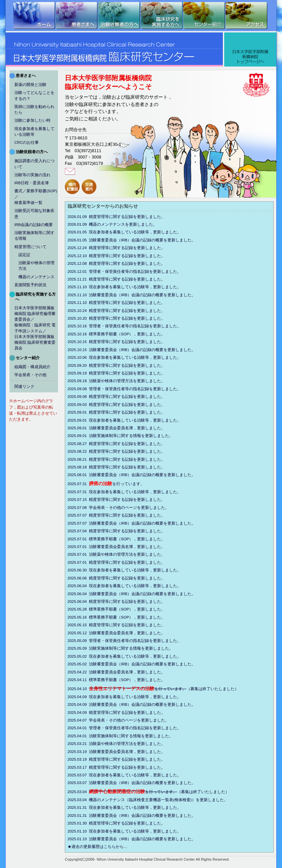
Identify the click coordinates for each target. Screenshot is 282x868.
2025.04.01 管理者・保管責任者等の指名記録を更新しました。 (137, 728)
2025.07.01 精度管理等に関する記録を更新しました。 (129, 562)
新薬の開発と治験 (30, 85)
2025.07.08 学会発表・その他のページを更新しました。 (131, 508)
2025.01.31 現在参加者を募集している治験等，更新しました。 (137, 807)
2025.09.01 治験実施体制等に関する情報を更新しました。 (133, 436)
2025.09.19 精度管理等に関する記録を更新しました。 (129, 373)
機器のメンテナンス (36, 277)
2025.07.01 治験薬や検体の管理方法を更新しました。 (129, 554)
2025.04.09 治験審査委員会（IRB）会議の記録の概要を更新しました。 (145, 704)
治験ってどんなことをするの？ (34, 95)
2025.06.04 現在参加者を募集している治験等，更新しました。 (137, 586)
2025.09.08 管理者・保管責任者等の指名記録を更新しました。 (137, 389)
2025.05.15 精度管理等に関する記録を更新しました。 (129, 625)
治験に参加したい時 (32, 120)
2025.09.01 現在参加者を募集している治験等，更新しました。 (137, 420)
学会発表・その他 (30, 375)
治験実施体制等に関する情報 (34, 236)
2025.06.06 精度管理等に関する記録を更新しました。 (129, 578)
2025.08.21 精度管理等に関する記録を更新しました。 (129, 459)
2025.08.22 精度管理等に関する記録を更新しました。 (129, 451)
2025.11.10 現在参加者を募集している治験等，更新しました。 (137, 287)
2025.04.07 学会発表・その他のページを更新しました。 (131, 720)
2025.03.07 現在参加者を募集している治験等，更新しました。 (137, 775)
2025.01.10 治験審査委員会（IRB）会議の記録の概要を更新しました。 (145, 839)
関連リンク (24, 387)
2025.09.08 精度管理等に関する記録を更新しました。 (129, 397)
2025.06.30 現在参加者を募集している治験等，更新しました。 (137, 570)
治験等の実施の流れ (32, 175)
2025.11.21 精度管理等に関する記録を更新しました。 (129, 279)
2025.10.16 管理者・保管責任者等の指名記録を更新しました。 (137, 326)
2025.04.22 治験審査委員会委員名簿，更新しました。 (129, 672)
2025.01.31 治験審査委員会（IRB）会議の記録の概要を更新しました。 (145, 816)
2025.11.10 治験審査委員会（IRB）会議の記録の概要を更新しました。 (145, 295)
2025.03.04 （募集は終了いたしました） (161, 791)
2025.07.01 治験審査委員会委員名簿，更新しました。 (129, 547)
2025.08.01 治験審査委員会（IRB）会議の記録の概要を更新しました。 (145, 475)
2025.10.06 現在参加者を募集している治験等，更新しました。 (137, 357)
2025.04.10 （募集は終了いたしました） (166, 688)
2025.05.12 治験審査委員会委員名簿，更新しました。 (129, 633)
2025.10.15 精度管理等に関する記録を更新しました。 (129, 342)
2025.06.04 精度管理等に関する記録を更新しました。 (129, 602)
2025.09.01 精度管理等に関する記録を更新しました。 (129, 412)
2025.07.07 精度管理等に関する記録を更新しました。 (129, 515)
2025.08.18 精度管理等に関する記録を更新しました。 (129, 467)
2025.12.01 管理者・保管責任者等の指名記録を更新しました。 (137, 272)
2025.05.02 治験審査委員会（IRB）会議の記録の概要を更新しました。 (145, 664)
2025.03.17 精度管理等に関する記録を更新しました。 (129, 767)
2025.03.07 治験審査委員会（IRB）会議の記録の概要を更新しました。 (145, 783)
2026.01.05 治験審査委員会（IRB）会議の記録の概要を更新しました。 (145, 240)
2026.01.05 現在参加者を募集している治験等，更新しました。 (137, 232)
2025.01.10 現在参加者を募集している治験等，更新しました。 (137, 831)
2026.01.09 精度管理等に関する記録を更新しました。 (129, 217)
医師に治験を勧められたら (34, 110)
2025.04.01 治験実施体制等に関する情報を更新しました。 (133, 736)
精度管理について (30, 247)
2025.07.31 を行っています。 (119, 483)
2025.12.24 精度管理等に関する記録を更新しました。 (129, 248)
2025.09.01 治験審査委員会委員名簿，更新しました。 (129, 428)
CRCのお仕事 (27, 142)
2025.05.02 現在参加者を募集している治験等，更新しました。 (137, 656)
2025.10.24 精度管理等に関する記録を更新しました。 (129, 311)
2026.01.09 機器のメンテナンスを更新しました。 (125, 224)
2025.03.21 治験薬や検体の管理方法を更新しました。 (129, 744)
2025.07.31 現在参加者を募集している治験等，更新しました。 (137, 492)
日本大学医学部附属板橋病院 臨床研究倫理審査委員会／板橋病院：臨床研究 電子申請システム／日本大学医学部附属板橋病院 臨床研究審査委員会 (35, 328)
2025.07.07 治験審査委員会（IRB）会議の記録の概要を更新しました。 (145, 523)
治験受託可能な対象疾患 (34, 213)
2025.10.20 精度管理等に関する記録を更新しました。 (129, 318)
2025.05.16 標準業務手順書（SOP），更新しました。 (129, 617)
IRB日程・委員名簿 (32, 183)
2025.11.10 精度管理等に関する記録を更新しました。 (129, 303)
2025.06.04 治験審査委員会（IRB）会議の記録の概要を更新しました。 (145, 594)
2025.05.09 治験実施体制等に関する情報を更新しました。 (133, 648)
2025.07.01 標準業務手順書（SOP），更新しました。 (129, 539)
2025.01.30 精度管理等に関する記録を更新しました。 (129, 823)
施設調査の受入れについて (34, 164)
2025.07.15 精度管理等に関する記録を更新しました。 (129, 500)
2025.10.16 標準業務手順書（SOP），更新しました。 (129, 334)
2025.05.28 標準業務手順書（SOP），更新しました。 (129, 609)
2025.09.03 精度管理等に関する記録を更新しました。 (129, 405)
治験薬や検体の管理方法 (36, 266)
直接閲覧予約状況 (30, 285)
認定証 (24, 255)
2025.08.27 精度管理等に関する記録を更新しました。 (129, 444)
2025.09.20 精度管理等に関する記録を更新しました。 (129, 365)
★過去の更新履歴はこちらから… (110, 847)
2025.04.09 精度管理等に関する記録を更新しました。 (129, 713)
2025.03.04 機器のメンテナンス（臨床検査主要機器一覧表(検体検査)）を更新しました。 (161, 800)
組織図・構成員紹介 (32, 367)
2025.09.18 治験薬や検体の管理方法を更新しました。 (129, 381)
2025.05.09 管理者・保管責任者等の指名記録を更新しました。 (137, 641)
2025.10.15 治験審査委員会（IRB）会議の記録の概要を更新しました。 (145, 350)
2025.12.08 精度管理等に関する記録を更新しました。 (129, 263)
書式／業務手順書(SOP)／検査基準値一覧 (36, 197)
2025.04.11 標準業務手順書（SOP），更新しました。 (129, 680)
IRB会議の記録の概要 (34, 225)
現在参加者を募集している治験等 (34, 132)
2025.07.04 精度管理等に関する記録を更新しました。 (129, 531)
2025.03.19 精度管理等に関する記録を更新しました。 (129, 759)
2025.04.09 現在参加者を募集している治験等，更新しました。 (137, 697)
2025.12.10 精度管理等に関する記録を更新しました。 (129, 256)
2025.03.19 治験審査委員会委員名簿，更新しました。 (129, 752)
